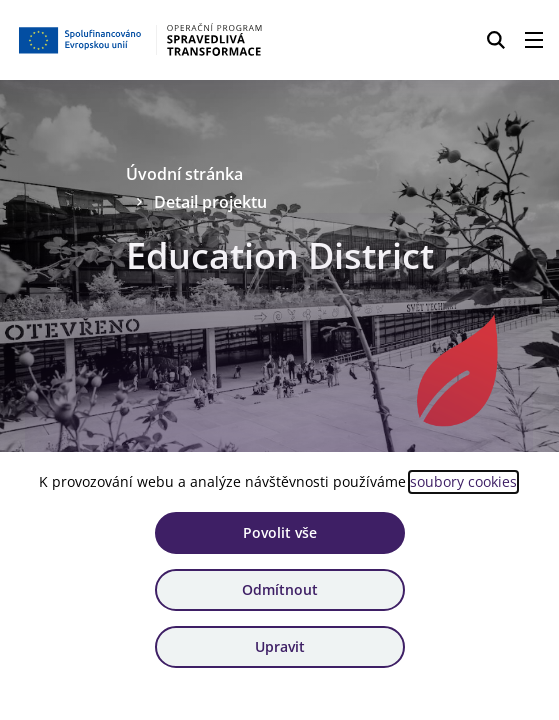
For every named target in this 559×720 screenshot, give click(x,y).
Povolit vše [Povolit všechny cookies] (280, 532)
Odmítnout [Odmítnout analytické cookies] (280, 589)
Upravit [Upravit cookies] (280, 646)
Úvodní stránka (184, 174)
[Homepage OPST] (141, 40)
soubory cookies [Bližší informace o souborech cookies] (463, 481)
